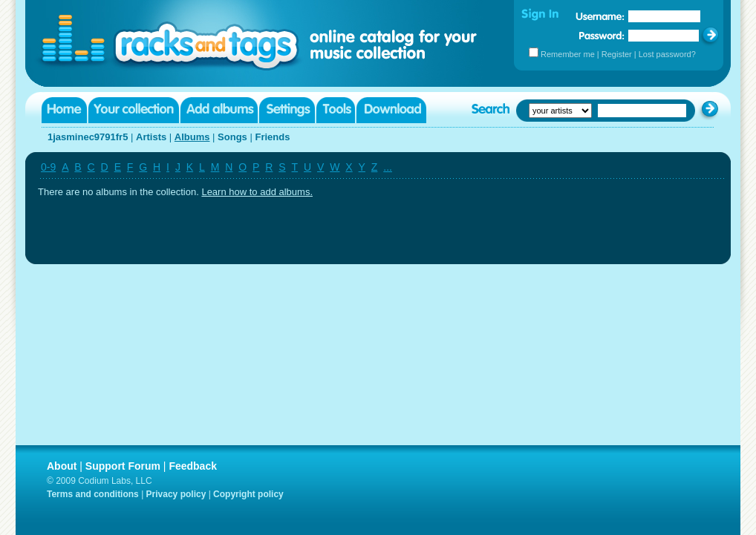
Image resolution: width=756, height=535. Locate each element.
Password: (602, 35)
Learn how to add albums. (257, 192)
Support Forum (123, 466)
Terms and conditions (93, 494)
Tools (336, 110)
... (388, 167)
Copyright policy (248, 494)
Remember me (568, 54)
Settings (287, 110)
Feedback (193, 466)
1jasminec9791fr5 (88, 137)
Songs (232, 137)
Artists (151, 137)
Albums (192, 137)
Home (64, 110)
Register (617, 54)
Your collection (134, 110)
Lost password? (667, 54)
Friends (272, 137)
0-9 (48, 167)
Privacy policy (176, 494)
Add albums (219, 110)
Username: (600, 16)
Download (391, 110)
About (62, 466)
